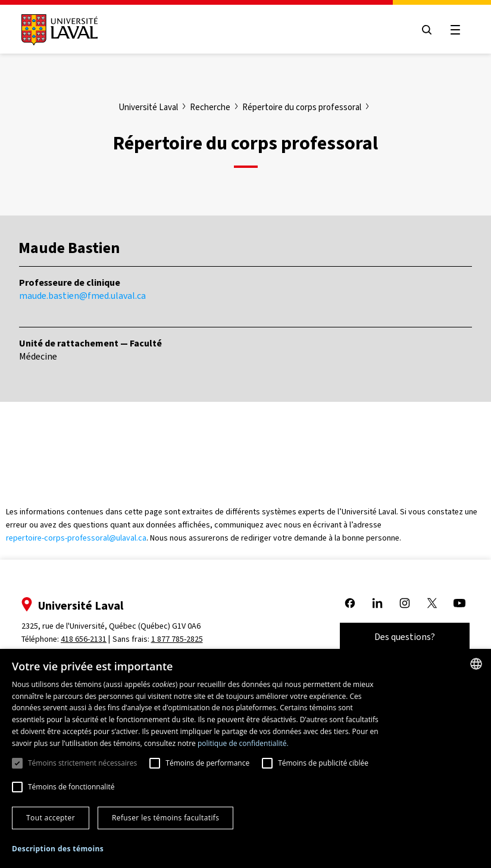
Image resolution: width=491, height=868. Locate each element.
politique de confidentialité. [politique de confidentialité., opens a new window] (243, 743)
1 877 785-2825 (177, 639)
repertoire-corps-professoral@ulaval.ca (76, 538)
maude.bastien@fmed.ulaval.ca (82, 296)
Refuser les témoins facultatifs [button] (165, 818)
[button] (58, 849)
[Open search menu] (427, 30)
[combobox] (476, 664)
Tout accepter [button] (51, 818)
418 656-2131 (84, 639)
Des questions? (405, 637)
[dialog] (245, 758)
